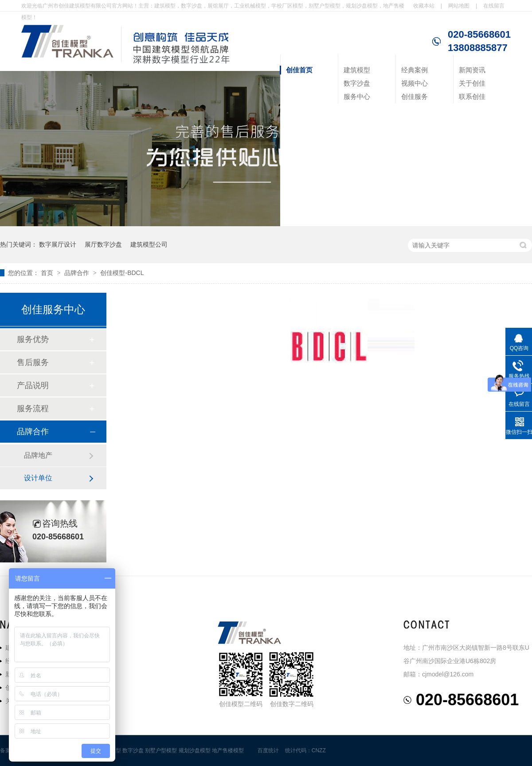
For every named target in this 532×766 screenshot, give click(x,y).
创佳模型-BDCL (122, 273)
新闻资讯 (472, 70)
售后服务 (33, 362)
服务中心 (357, 96)
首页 (48, 273)
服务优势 (33, 339)
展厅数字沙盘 (103, 244)
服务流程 (33, 409)
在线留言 (494, 6)
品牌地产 (38, 455)
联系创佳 (472, 96)
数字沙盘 (357, 83)
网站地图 (459, 6)
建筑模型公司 (149, 244)
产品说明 (33, 385)
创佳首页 (299, 70)
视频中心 (415, 83)
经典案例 (415, 70)
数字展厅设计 (58, 244)
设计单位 (38, 478)
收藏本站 (424, 6)
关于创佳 (472, 83)
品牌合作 (78, 273)
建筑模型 (357, 70)
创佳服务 (415, 96)
